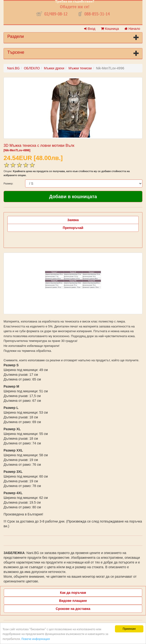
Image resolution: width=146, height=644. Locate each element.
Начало (132, 29)
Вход (90, 29)
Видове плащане (73, 601)
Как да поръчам (73, 593)
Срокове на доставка (73, 609)
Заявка (73, 220)
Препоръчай (73, 228)
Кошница (110, 29)
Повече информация (35, 639)
